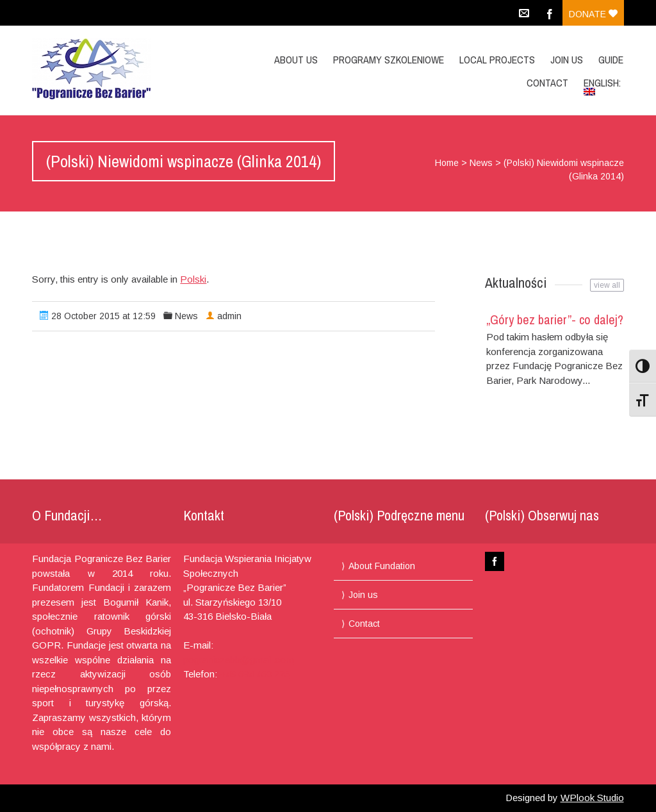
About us (296, 60)
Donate (593, 14)
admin (229, 316)
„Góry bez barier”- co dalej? (555, 319)
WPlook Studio (592, 798)
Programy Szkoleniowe (389, 60)
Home (447, 163)
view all (607, 285)
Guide (611, 60)
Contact (547, 83)
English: (603, 86)
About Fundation (382, 566)
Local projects (497, 60)
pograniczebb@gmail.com (239, 660)
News (481, 163)
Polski (193, 279)
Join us (567, 60)
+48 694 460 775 (255, 674)
